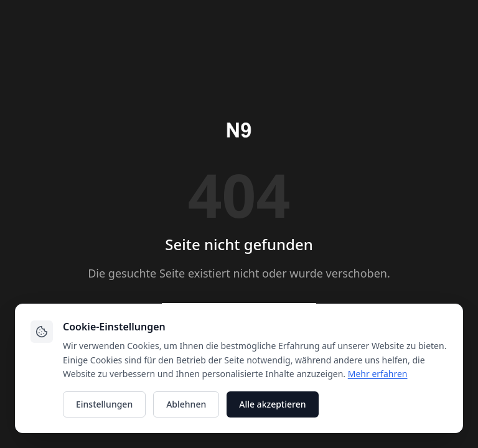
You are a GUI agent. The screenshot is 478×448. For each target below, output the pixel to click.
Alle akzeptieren (272, 404)
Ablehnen (186, 404)
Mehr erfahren (378, 374)
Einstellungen (104, 404)
